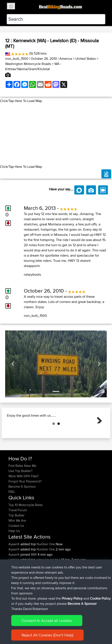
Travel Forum (18, 532)
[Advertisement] (56, 134)
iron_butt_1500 (17, 59)
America (66, 59)
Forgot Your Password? (25, 503)
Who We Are (17, 542)
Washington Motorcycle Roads (28, 64)
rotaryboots (32, 274)
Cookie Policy (100, 598)
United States (86, 59)
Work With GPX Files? (24, 498)
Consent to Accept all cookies (47, 621)
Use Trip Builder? (20, 493)
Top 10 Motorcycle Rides (26, 527)
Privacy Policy (72, 598)
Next (98, 430)
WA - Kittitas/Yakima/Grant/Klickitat (33, 66)
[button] (13, 364)
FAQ (11, 513)
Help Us (14, 553)
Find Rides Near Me (22, 487)
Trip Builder (16, 537)
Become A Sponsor (22, 508)
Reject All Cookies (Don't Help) (47, 635)
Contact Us (16, 547)
